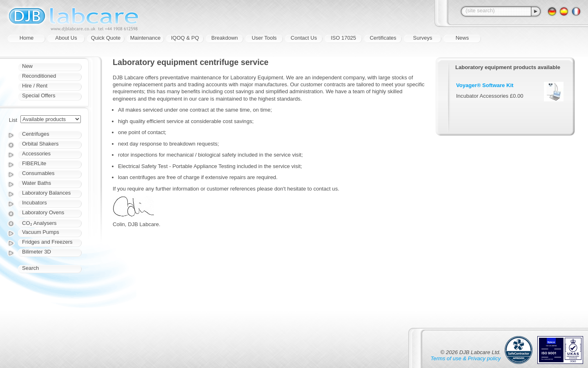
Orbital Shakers (40, 144)
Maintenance (145, 38)
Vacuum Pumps (41, 232)
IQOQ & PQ (185, 38)
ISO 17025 (343, 38)
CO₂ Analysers (39, 223)
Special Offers (39, 95)
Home (27, 38)
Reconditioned (39, 76)
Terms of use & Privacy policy (466, 358)
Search (30, 268)
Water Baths (37, 183)
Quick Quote (106, 38)
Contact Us (304, 38)
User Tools (264, 38)
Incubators (35, 203)
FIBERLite (34, 163)
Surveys (423, 38)
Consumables (38, 173)
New (27, 66)
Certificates (383, 38)
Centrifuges (36, 134)
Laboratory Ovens (43, 212)
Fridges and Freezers (47, 242)
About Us (66, 38)
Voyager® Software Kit (485, 85)
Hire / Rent (35, 86)
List (13, 120)
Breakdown (224, 38)
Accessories (36, 154)
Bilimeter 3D (37, 252)
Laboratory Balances (46, 193)
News (462, 38)
